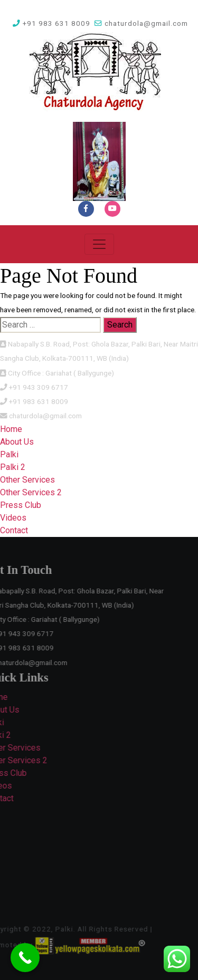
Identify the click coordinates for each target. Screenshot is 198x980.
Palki (9, 454)
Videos (13, 518)
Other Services (27, 480)
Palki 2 (13, 467)
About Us (17, 442)
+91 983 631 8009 (51, 23)
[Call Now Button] (25, 958)
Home (11, 429)
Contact (14, 530)
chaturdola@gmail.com (141, 23)
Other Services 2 (31, 492)
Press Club (21, 505)
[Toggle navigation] (99, 244)
